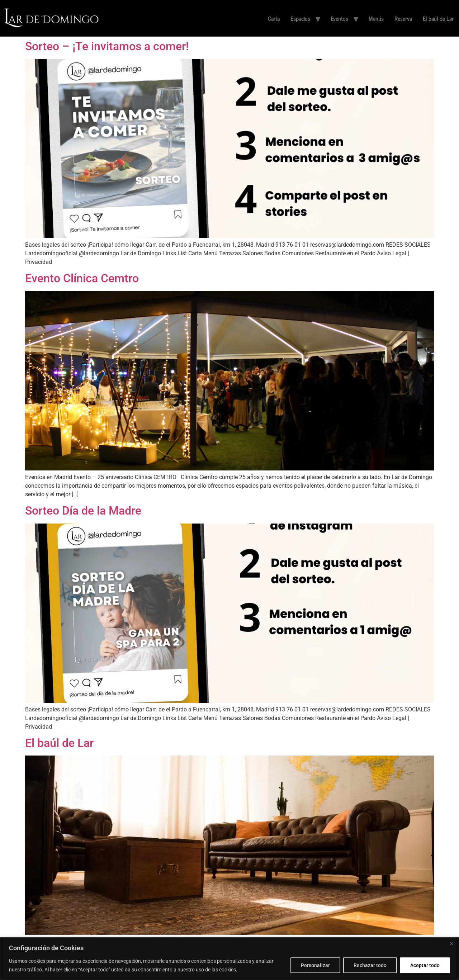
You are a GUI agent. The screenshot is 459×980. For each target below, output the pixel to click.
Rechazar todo (370, 965)
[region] (229, 959)
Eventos (339, 18)
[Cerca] (451, 943)
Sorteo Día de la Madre (83, 511)
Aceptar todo (425, 965)
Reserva (403, 18)
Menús (376, 18)
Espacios (300, 18)
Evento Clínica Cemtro (82, 278)
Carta (274, 18)
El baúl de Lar (438, 18)
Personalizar (315, 965)
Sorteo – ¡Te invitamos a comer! (107, 46)
